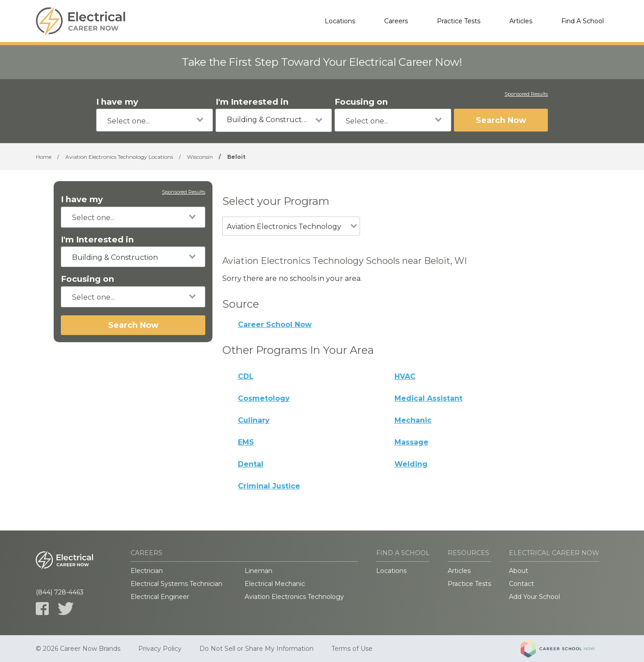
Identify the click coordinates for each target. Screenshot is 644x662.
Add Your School (534, 597)
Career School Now (275, 325)
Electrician (147, 571)
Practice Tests (459, 21)
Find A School (583, 21)
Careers (396, 21)
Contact (521, 584)
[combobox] (155, 120)
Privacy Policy (160, 649)
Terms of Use (352, 649)
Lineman (258, 571)
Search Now (501, 120)
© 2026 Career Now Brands (78, 649)
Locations (340, 21)
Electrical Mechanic (275, 584)
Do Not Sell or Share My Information (256, 649)
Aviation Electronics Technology (294, 597)
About (519, 571)
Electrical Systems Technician (176, 584)
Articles (521, 21)
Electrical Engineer (160, 597)
